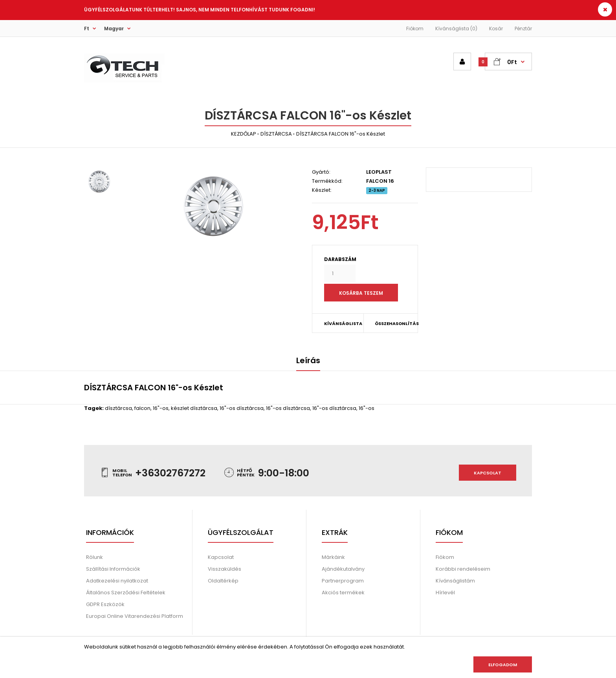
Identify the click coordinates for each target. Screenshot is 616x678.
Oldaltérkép (223, 581)
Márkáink (333, 557)
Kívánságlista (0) (456, 28)
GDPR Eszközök (105, 604)
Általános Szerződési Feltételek (126, 593)
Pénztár (523, 28)
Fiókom (415, 28)
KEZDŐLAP (244, 134)
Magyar (114, 28)
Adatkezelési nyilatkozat (117, 581)
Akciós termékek (343, 593)
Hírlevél (445, 593)
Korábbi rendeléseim (463, 569)
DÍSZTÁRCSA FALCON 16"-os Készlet (341, 134)
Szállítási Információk (113, 569)
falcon (142, 408)
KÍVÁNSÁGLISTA (343, 323)
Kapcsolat (488, 473)
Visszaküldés (225, 569)
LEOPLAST (379, 172)
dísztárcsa (118, 408)
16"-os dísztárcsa (242, 408)
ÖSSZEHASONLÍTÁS (391, 323)
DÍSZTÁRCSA (276, 134)
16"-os (161, 408)
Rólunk (94, 557)
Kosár (496, 28)
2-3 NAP (377, 190)
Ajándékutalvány (343, 569)
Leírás (308, 360)
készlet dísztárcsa (194, 408)
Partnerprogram (343, 581)
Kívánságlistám (455, 581)
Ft (87, 28)
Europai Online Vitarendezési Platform (135, 616)
